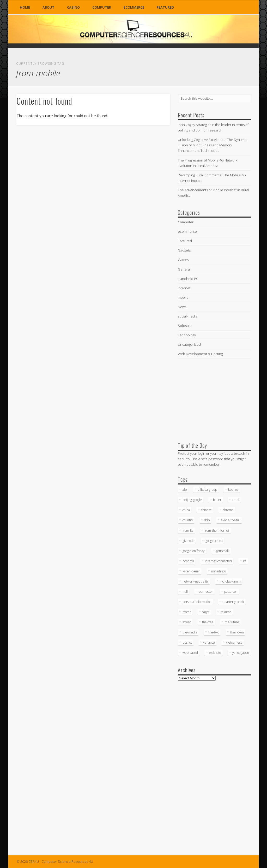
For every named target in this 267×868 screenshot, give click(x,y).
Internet (184, 288)
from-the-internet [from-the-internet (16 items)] (217, 531)
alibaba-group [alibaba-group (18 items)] (207, 490)
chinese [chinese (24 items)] (206, 510)
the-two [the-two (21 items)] (214, 632)
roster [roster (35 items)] (187, 612)
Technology (187, 335)
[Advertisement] (217, 399)
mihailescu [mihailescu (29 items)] (219, 571)
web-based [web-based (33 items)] (190, 653)
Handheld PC (188, 279)
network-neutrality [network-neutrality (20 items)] (196, 581)
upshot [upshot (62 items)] (187, 642)
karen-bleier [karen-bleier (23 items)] (191, 571)
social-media (188, 316)
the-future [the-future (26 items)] (232, 622)
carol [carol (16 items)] (236, 500)
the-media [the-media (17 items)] (190, 632)
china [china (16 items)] (186, 510)
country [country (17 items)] (188, 520)
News (182, 307)
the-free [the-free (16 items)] (208, 622)
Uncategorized (189, 344)
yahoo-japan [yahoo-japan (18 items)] (241, 653)
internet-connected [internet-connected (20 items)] (218, 561)
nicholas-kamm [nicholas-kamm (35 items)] (230, 581)
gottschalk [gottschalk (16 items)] (223, 551)
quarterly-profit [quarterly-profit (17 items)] (233, 602)
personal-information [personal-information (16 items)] (197, 602)
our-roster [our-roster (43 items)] (206, 592)
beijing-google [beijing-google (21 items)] (192, 500)
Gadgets (184, 250)
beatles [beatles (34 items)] (233, 490)
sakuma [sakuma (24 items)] (226, 612)
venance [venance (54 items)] (209, 642)
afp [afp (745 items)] (185, 490)
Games (183, 260)
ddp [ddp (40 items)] (207, 520)
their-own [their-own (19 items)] (237, 632)
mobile (183, 297)
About (48, 7)
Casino (73, 7)
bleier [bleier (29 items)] (217, 500)
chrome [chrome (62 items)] (228, 510)
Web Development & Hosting (200, 354)
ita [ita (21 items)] (245, 561)
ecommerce (134, 7)
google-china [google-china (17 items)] (214, 541)
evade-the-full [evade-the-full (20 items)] (231, 520)
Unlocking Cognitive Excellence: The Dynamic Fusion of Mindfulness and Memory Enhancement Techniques (213, 145)
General (184, 269)
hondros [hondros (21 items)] (188, 561)
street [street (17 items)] (187, 622)
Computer (102, 7)
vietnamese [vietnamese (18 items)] (234, 642)
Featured (165, 7)
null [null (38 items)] (185, 592)
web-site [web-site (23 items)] (215, 653)
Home (25, 7)
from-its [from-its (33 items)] (188, 531)
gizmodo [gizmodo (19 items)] (188, 541)
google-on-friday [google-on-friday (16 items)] (194, 551)
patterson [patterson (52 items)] (231, 592)
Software (185, 326)
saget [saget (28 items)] (206, 612)
